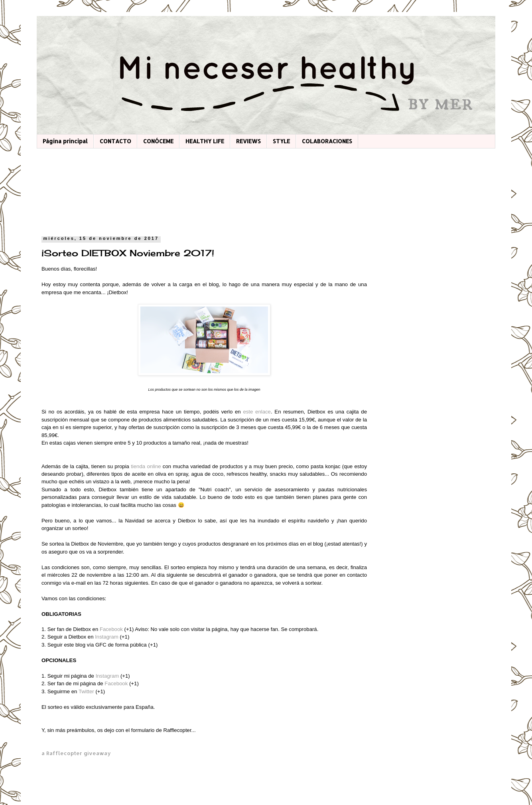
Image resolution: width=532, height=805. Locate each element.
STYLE (281, 141)
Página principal (65, 141)
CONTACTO (115, 141)
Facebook (112, 629)
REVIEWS (248, 141)
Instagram (107, 637)
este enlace (257, 412)
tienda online (146, 466)
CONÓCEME (158, 141)
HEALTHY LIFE (205, 141)
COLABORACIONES (327, 141)
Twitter (87, 691)
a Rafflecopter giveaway (76, 753)
